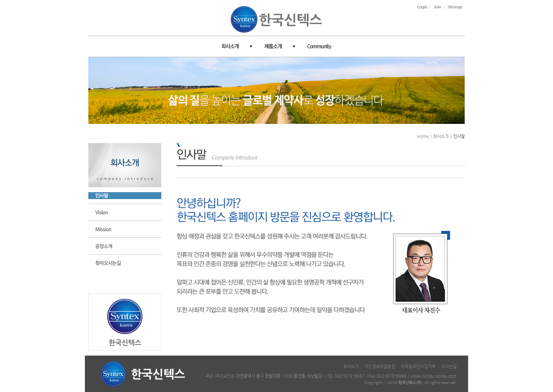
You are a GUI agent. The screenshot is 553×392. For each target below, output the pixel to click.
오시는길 (449, 366)
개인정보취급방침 (380, 366)
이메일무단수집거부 (418, 366)
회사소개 (351, 366)
